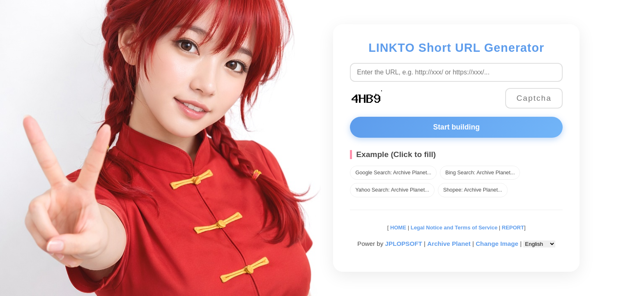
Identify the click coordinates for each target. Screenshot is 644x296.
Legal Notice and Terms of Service (454, 228)
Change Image (497, 244)
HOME (397, 228)
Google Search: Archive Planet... (393, 172)
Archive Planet (449, 244)
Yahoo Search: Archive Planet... (392, 190)
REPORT (513, 228)
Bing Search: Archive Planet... (480, 172)
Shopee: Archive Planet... (473, 190)
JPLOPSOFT (404, 244)
